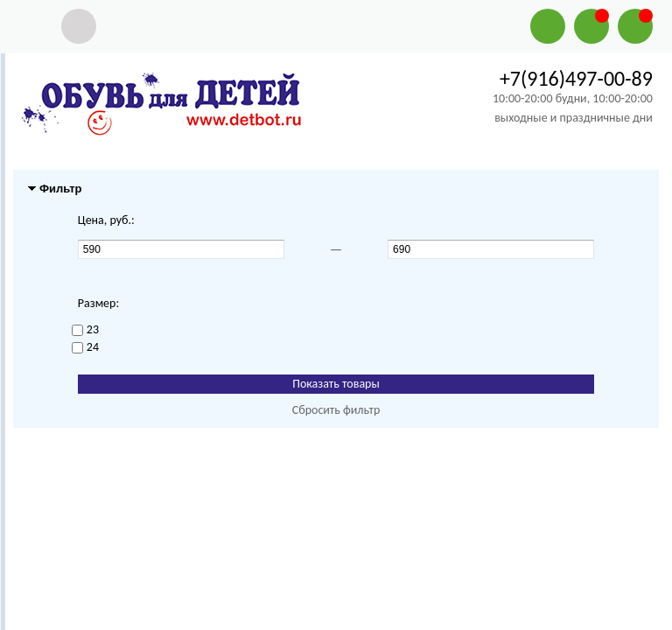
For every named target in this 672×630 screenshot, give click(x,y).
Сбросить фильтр (336, 410)
